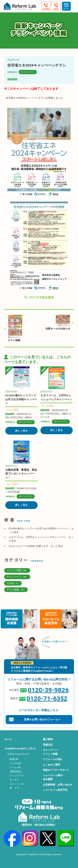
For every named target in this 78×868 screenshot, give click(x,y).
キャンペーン (28, 72)
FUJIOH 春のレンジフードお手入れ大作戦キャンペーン (21, 399)
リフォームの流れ (53, 759)
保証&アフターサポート (56, 770)
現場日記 (48, 745)
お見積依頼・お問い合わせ (58, 785)
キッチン (14, 780)
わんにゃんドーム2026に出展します (36, 546)
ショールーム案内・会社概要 (54, 777)
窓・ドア (14, 788)
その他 (13, 583)
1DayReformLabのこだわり (20, 748)
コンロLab (15, 763)
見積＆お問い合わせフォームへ (42, 719)
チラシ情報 (14, 340)
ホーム (8, 739)
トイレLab (15, 767)
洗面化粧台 (16, 771)
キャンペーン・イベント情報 (51, 752)
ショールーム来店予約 (55, 790)
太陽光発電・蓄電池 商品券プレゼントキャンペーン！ (21, 474)
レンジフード (17, 776)
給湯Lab (14, 759)
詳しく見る (21, 431)
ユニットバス (17, 784)
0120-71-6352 (47, 698)
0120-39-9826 (48, 690)
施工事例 (48, 739)
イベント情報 (17, 570)
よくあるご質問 (51, 765)
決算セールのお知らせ (58, 329)
